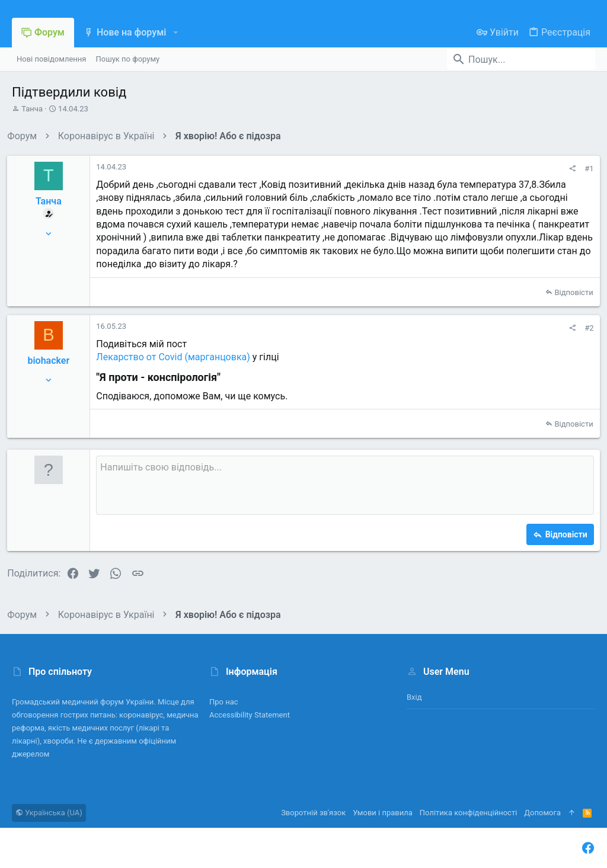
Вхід (414, 697)
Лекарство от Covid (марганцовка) (178, 357)
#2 (585, 328)
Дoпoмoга (542, 813)
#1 (585, 169)
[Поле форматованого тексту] (345, 485)
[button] (175, 33)
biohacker (53, 361)
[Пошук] (521, 59)
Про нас (224, 702)
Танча (32, 109)
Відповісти (569, 292)
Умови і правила (383, 813)
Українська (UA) (49, 813)
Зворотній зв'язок (313, 813)
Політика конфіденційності (468, 813)
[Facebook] (588, 848)
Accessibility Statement (250, 715)
